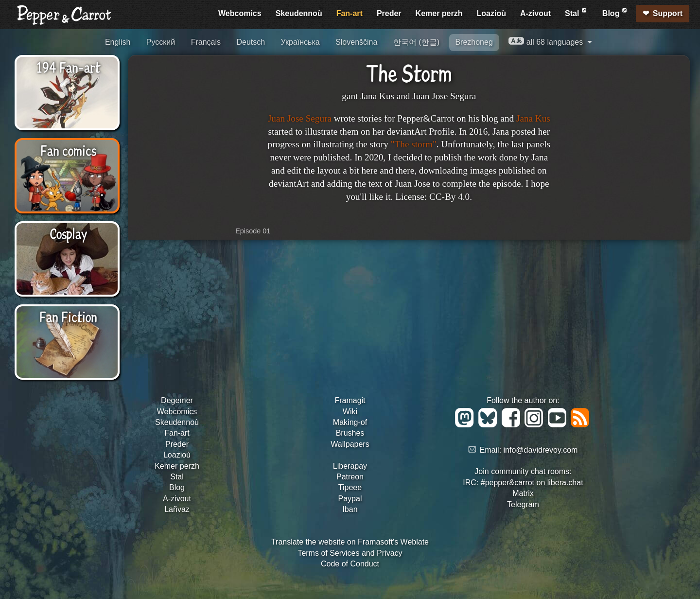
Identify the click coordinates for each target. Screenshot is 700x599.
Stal (577, 12)
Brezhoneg (474, 42)
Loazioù (491, 13)
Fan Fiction (68, 316)
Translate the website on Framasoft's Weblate (350, 542)
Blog (615, 12)
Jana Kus (533, 118)
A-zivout (535, 13)
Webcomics (240, 13)
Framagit (350, 400)
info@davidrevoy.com (541, 450)
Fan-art (350, 13)
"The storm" (414, 144)
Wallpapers (350, 444)
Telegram (523, 504)
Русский (161, 42)
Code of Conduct (350, 564)
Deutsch (251, 42)
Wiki (350, 412)
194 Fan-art (68, 67)
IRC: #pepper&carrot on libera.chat (523, 483)
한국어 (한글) (416, 42)
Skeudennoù (299, 13)
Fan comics (68, 150)
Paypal (350, 499)
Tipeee (350, 487)
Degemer (177, 400)
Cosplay (68, 233)
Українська (300, 42)
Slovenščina (356, 42)
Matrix (523, 493)
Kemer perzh (439, 13)
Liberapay (350, 466)
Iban (350, 509)
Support (668, 13)
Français (206, 42)
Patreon (350, 477)
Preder (389, 13)
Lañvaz (177, 509)
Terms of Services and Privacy (350, 553)
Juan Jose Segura (300, 118)
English (118, 42)
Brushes (350, 433)
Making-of (350, 422)
